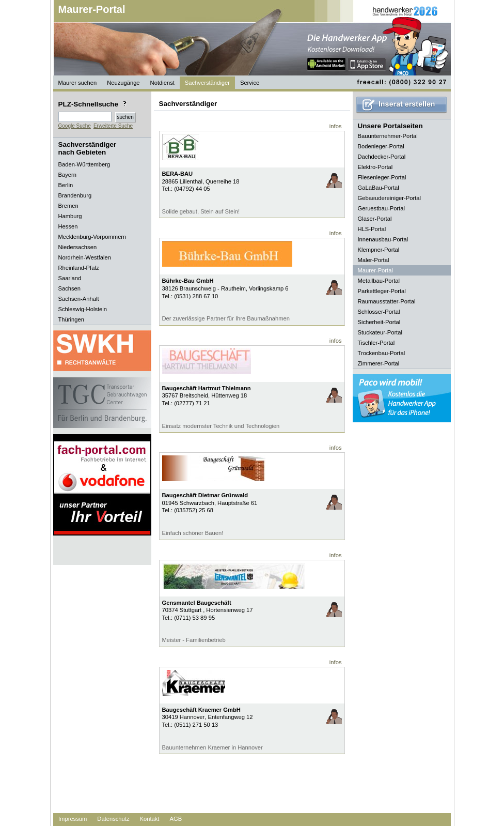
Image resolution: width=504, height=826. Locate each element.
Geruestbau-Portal (381, 208)
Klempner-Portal (379, 250)
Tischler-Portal (376, 343)
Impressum (73, 819)
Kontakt (150, 819)
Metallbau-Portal (379, 281)
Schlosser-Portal (379, 312)
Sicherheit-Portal (379, 322)
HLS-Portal (372, 229)
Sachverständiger (207, 83)
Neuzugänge (123, 83)
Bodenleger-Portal (381, 146)
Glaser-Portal (375, 219)
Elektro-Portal (375, 167)
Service (250, 83)
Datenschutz (113, 819)
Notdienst (162, 83)
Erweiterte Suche (113, 126)
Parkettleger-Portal (382, 291)
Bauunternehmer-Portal (388, 136)
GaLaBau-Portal (379, 188)
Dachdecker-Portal (382, 157)
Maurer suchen (78, 83)
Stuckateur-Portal (380, 332)
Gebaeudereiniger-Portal (390, 198)
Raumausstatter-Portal (387, 301)
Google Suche (75, 126)
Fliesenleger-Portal (382, 177)
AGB (176, 819)
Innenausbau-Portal (383, 239)
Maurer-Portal (92, 9)
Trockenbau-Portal (382, 353)
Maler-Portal (374, 260)
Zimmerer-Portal (379, 363)
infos (336, 126)
